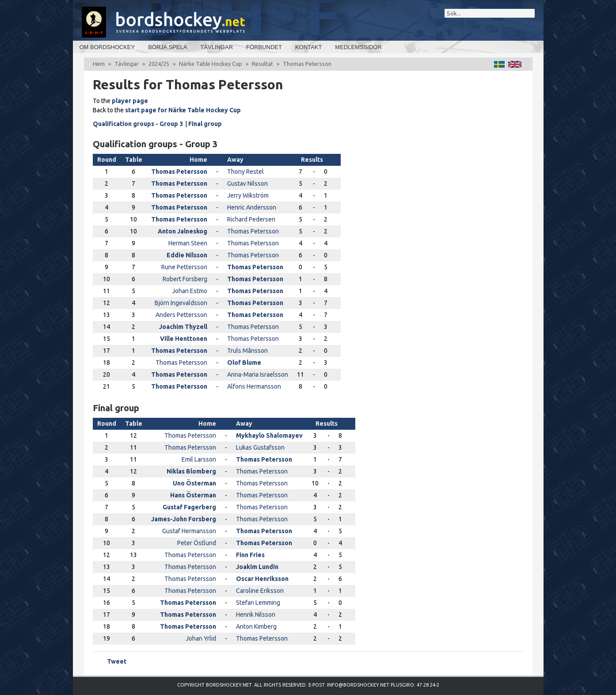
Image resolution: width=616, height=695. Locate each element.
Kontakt (308, 47)
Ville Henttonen (184, 339)
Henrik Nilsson (256, 615)
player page (130, 101)
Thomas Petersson (179, 172)
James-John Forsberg (184, 519)
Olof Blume (244, 363)
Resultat (262, 64)
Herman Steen (188, 243)
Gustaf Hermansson (189, 531)
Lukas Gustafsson (260, 447)
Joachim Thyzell (183, 327)
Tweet (117, 661)
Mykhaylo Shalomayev (269, 435)
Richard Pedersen (251, 219)
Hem (99, 64)
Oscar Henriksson (262, 579)
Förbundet (264, 47)
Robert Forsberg (185, 279)
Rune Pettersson (184, 267)
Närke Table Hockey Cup (211, 64)
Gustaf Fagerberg (189, 507)
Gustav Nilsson (247, 183)
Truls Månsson (247, 351)
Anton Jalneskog (183, 231)
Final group (205, 124)
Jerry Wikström (248, 195)
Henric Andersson (252, 207)
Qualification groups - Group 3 (138, 124)
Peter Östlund (197, 543)
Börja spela (167, 47)
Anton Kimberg (256, 626)
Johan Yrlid (201, 638)
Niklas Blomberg (191, 471)
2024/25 (159, 64)
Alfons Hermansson (254, 386)
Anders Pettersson (181, 315)
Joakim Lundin (257, 567)
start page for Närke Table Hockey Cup (183, 110)
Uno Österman (194, 483)
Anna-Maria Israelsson (258, 374)
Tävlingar (217, 47)
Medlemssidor (358, 47)
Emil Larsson (199, 459)
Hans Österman (193, 495)
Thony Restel (245, 172)
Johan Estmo (190, 291)
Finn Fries (250, 555)
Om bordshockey (107, 47)
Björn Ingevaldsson (181, 303)
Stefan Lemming (258, 603)
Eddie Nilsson (187, 255)
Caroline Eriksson (260, 591)
